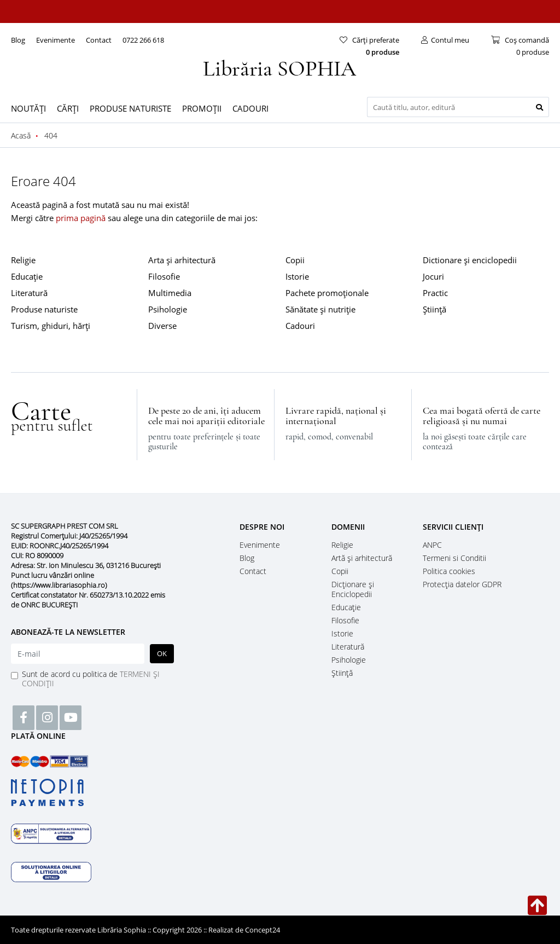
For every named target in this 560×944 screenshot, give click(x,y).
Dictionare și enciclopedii (470, 260)
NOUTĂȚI (28, 108)
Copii (295, 260)
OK (162, 653)
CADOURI (250, 108)
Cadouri (300, 326)
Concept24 (262, 930)
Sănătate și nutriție (320, 309)
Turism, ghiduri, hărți (51, 326)
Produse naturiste (44, 309)
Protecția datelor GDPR (462, 584)
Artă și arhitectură (362, 558)
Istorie (297, 276)
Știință (434, 309)
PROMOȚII (202, 108)
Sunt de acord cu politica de (91, 679)
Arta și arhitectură (182, 260)
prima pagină (81, 218)
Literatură (29, 293)
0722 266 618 (143, 40)
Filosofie (164, 276)
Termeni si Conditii (454, 558)
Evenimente (56, 40)
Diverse (162, 326)
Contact (99, 40)
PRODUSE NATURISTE (130, 108)
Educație (27, 276)
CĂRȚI (68, 108)
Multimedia (170, 293)
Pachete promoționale (327, 293)
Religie (23, 260)
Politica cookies (449, 571)
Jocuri (433, 276)
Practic (435, 293)
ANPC (432, 545)
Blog (18, 40)
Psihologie (168, 309)
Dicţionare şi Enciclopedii (353, 589)
